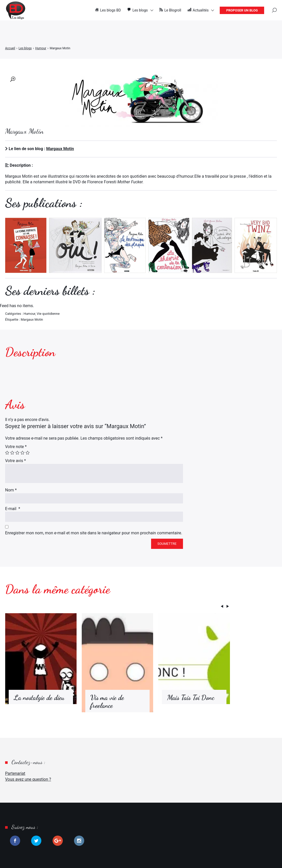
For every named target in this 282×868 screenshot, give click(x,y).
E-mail (13, 509)
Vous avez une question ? (28, 779)
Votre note (16, 447)
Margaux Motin (60, 149)
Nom (11, 490)
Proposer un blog (242, 10)
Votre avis (15, 461)
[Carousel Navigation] (118, 607)
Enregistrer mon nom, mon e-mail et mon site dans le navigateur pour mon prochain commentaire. (94, 533)
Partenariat (15, 773)
